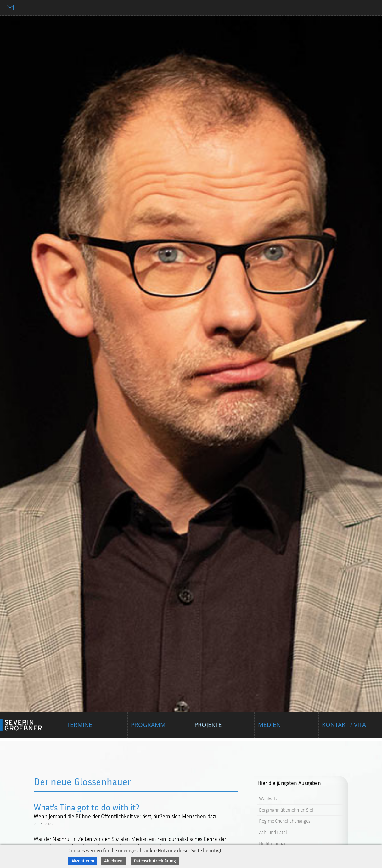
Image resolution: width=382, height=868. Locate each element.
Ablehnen (113, 861)
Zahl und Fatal (273, 832)
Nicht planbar (272, 844)
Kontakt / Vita (344, 728)
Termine (80, 728)
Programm (148, 728)
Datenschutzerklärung (155, 861)
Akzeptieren (83, 861)
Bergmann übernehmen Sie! (286, 810)
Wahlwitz (268, 799)
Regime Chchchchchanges (285, 821)
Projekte (208, 728)
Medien (269, 728)
